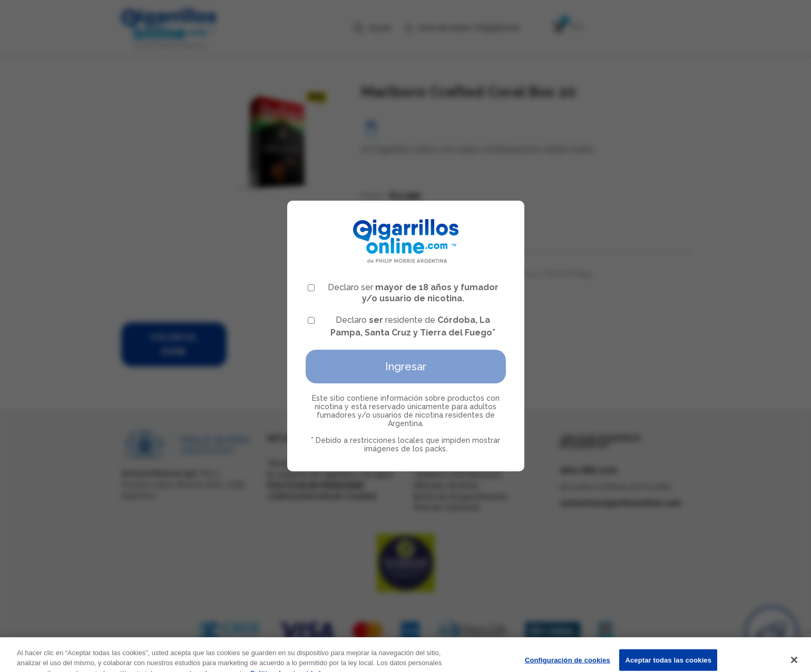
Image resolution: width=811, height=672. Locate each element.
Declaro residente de (402, 326)
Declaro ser (403, 293)
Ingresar (406, 367)
